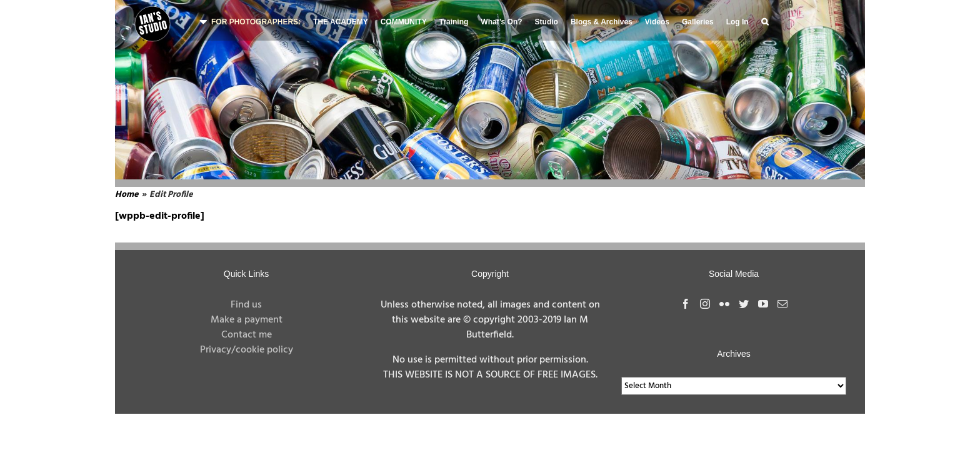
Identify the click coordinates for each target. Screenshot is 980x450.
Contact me (247, 335)
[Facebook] (686, 304)
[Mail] (782, 304)
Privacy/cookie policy (247, 350)
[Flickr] (724, 304)
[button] (765, 20)
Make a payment (247, 320)
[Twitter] (744, 304)
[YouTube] (763, 304)
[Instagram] (705, 304)
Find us (246, 305)
